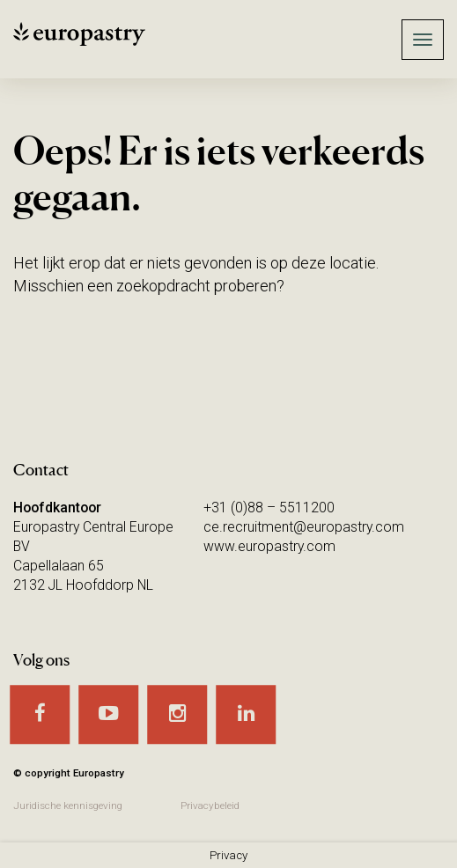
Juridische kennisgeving (68, 805)
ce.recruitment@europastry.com (304, 527)
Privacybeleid (210, 805)
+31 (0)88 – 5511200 (269, 508)
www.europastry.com (269, 546)
